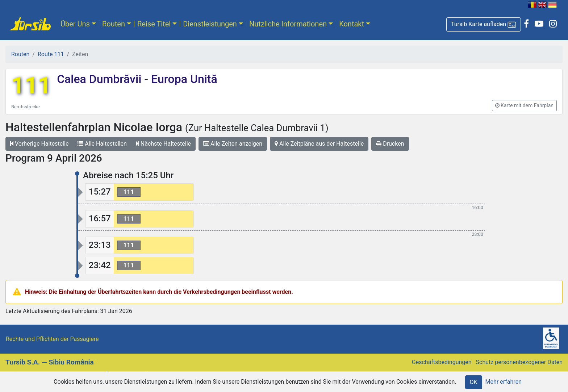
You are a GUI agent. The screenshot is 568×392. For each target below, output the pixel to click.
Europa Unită (183, 79)
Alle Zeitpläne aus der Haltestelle (319, 144)
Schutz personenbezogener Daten (519, 362)
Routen (114, 24)
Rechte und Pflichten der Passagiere (52, 339)
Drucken (390, 144)
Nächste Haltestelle (163, 144)
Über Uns (75, 24)
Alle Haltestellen (102, 144)
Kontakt (352, 24)
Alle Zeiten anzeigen (233, 144)
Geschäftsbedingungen (442, 362)
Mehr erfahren (504, 382)
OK (474, 382)
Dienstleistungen (210, 24)
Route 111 (51, 54)
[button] (484, 24)
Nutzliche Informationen (288, 24)
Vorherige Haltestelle (39, 144)
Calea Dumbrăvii (101, 79)
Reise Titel (154, 24)
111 (31, 86)
